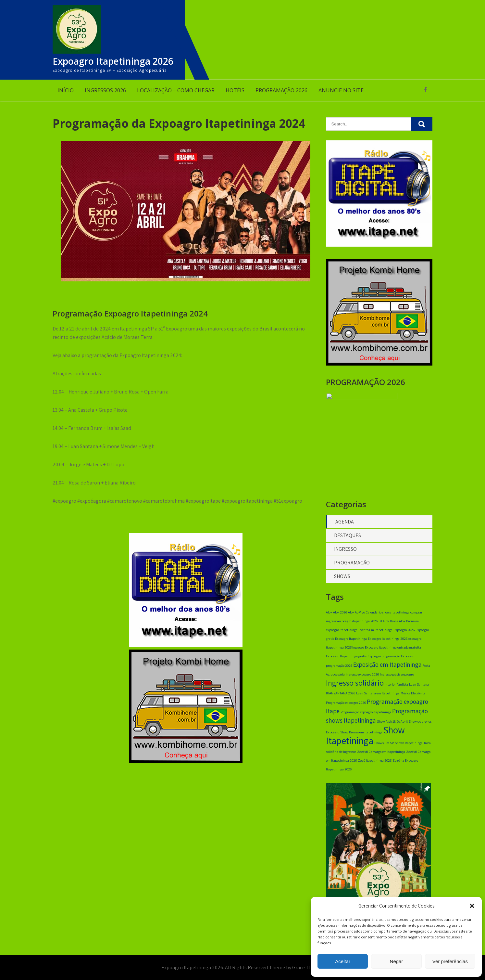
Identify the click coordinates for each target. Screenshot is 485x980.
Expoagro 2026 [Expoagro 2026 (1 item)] (404, 632)
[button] (472, 906)
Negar (397, 961)
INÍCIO (66, 90)
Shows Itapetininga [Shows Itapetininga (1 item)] (409, 745)
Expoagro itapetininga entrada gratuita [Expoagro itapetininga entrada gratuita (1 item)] (393, 650)
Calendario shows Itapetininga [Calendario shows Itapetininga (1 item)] (388, 615)
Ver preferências (450, 961)
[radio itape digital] (186, 645)
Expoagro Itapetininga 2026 (113, 61)
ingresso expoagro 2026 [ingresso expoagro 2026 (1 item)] (362, 677)
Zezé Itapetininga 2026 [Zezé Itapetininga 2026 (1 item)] (375, 763)
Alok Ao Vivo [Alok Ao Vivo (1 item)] (356, 615)
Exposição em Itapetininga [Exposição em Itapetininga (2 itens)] (387, 667)
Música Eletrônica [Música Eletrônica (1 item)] (413, 696)
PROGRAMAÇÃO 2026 (281, 90)
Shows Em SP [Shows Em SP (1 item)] (384, 745)
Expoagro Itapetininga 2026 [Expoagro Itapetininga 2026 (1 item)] (388, 641)
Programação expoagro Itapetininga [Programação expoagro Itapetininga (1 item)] (366, 715)
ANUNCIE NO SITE (341, 90)
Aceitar (343, 961)
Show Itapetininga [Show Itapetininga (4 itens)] (365, 738)
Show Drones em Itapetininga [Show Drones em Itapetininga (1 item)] (361, 735)
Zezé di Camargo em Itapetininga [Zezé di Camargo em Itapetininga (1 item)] (381, 754)
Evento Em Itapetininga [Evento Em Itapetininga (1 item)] (375, 632)
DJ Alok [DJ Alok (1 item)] (384, 624)
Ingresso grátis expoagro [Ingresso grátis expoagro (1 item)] (397, 677)
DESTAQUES (348, 538)
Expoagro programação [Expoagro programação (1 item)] (384, 659)
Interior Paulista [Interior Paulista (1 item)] (396, 687)
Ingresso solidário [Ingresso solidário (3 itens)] (355, 685)
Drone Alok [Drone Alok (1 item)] (398, 624)
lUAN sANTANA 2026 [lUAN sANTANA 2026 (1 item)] (341, 696)
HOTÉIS (235, 90)
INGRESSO (345, 552)
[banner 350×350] (186, 761)
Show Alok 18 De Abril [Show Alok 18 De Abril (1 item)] (392, 724)
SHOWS (342, 579)
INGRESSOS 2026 (105, 90)
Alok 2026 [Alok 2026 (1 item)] (340, 615)
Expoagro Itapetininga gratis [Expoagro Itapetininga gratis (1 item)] (346, 659)
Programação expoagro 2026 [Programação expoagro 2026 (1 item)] (346, 705)
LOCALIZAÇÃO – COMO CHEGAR (176, 90)
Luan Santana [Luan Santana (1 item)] (419, 687)
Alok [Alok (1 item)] (329, 615)
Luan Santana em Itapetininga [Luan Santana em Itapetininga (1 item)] (378, 696)
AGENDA (345, 524)
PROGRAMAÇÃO (352, 565)
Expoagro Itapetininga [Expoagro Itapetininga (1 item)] (351, 641)
